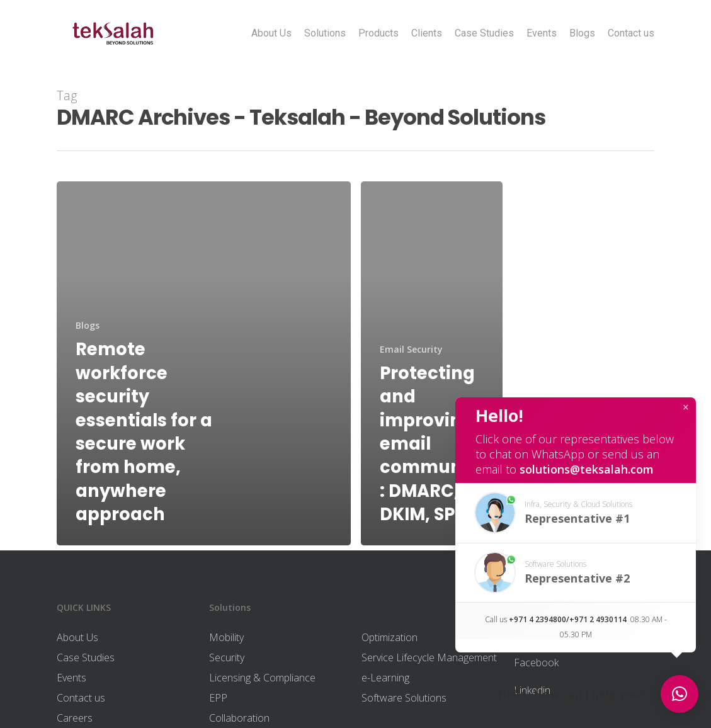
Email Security (411, 349)
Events (542, 33)
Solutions (325, 33)
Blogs (582, 33)
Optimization (390, 637)
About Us (271, 33)
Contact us (631, 33)
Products (378, 33)
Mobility (226, 637)
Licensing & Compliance (262, 678)
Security (227, 657)
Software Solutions (404, 698)
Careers (75, 718)
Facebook (536, 663)
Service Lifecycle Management (429, 657)
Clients (427, 33)
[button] (576, 513)
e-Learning (385, 678)
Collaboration (239, 718)
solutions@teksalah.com (587, 469)
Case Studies (484, 33)
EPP (218, 698)
